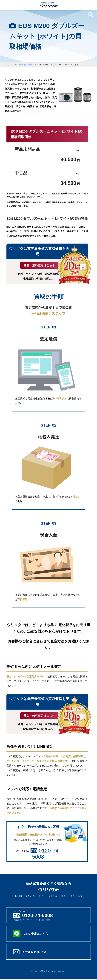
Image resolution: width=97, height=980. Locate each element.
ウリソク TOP (12, 65)
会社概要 (19, 897)
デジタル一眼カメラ (29, 65)
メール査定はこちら (36, 952)
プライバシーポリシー (36, 897)
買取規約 (53, 897)
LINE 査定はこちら (37, 934)
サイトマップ (76, 897)
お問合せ (63, 897)
